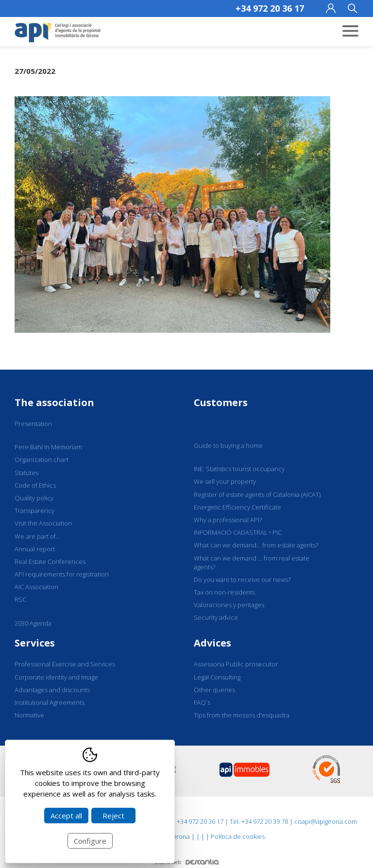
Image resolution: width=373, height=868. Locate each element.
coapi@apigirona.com (326, 821)
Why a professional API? (228, 520)
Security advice (216, 617)
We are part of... (37, 536)
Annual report (35, 549)
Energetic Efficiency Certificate (237, 507)
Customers (221, 402)
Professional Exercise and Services (65, 664)
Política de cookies (238, 836)
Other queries (214, 690)
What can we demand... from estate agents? (256, 545)
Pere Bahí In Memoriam (48, 447)
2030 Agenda (33, 623)
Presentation (33, 424)
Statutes (26, 473)
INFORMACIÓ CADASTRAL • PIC (238, 532)
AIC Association (36, 587)
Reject (113, 816)
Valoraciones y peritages (229, 605)
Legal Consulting (217, 677)
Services (35, 643)
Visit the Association (43, 523)
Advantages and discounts (52, 690)
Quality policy (34, 498)
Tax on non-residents (224, 592)
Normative (29, 715)
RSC (20, 599)
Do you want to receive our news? (242, 579)
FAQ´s (202, 702)
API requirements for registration (62, 574)
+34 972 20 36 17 (270, 8)
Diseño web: (186, 862)
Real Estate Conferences (50, 562)
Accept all (66, 816)
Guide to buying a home (228, 445)
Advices (212, 643)
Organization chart (42, 460)
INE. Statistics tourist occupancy (239, 469)
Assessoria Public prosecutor (236, 664)
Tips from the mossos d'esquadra (242, 715)
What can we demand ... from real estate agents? (252, 562)
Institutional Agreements (50, 702)
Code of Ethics (35, 485)
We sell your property (225, 481)
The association (54, 402)
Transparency (34, 511)
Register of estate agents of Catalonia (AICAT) (257, 494)
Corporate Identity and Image (56, 677)
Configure (90, 841)
